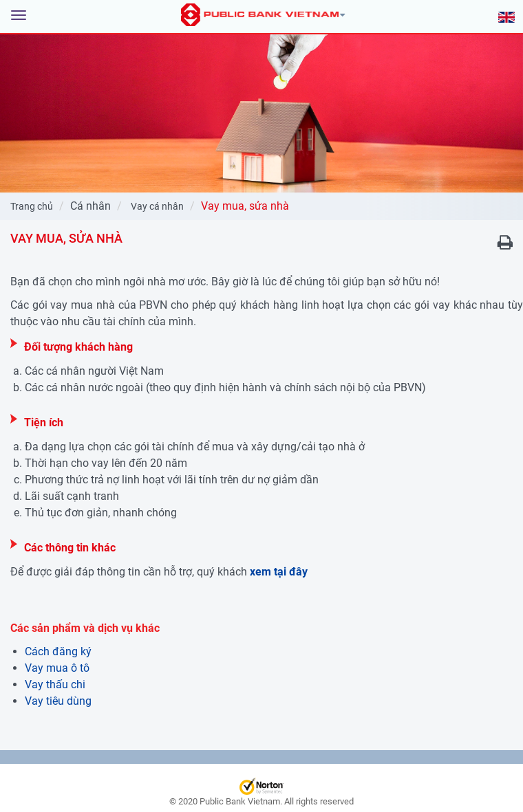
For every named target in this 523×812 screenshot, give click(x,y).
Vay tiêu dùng (58, 701)
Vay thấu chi (55, 684)
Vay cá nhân (157, 206)
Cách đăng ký (58, 651)
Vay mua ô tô (57, 668)
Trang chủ (32, 206)
